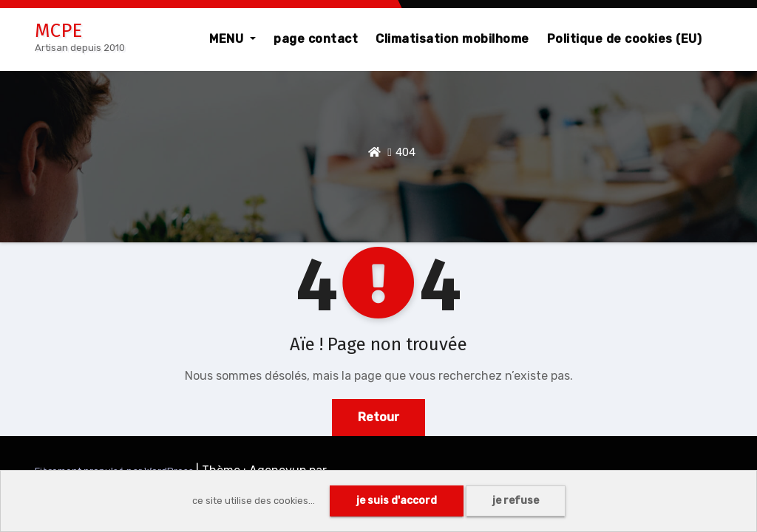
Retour (378, 417)
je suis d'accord (397, 501)
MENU (232, 39)
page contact (316, 39)
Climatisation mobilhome (452, 39)
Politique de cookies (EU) (625, 39)
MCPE (58, 31)
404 (405, 152)
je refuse (516, 501)
